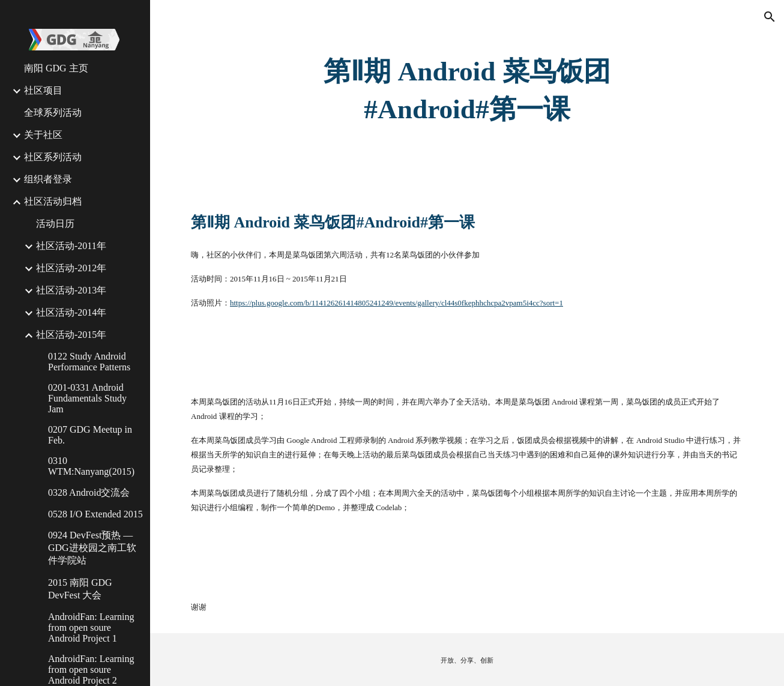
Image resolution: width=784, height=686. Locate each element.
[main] (467, 90)
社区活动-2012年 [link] (71, 268)
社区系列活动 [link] (53, 157)
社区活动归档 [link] (53, 201)
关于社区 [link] (43, 135)
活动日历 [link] (55, 224)
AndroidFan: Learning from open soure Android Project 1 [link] (91, 627)
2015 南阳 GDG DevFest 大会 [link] (80, 589)
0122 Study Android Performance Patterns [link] (89, 362)
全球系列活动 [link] (53, 113)
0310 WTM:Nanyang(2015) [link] (91, 466)
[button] (770, 17)
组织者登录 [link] (48, 179)
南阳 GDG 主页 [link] (56, 68)
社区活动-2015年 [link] (71, 335)
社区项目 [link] (43, 90)
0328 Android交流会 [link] (89, 492)
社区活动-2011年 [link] (71, 246)
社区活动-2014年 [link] (71, 312)
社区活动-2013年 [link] (71, 290)
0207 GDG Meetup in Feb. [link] (90, 435)
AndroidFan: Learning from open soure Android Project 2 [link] (91, 669)
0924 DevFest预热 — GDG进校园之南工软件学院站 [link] (92, 548)
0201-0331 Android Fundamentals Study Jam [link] (87, 398)
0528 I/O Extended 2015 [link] (95, 514)
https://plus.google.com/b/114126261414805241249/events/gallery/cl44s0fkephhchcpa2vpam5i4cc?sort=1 (397, 303)
